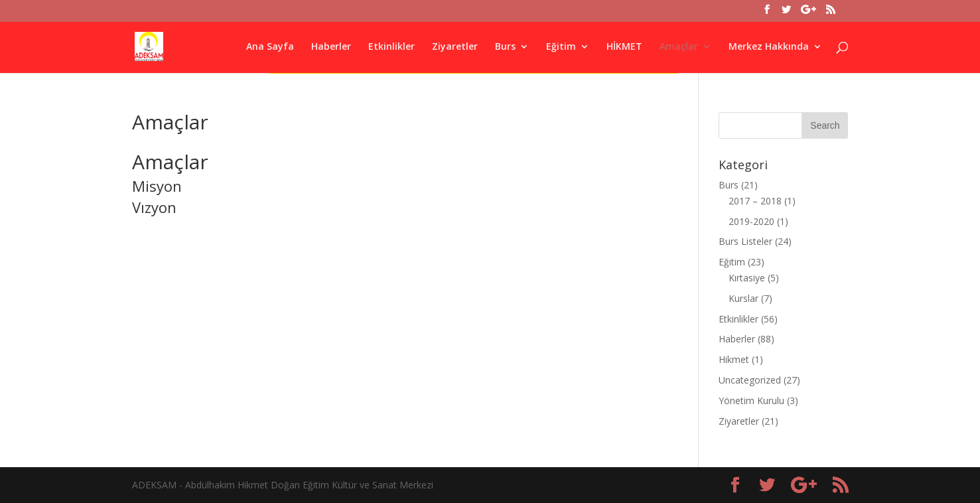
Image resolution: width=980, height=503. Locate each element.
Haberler (331, 47)
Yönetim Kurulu (751, 400)
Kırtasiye (747, 278)
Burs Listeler (745, 241)
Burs (505, 47)
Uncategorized (750, 380)
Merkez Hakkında (769, 47)
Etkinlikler (391, 47)
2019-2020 (751, 221)
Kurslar (743, 298)
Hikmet (734, 359)
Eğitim (561, 47)
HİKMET (624, 47)
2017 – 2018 (755, 201)
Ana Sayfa (270, 47)
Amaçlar (679, 47)
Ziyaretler (455, 47)
